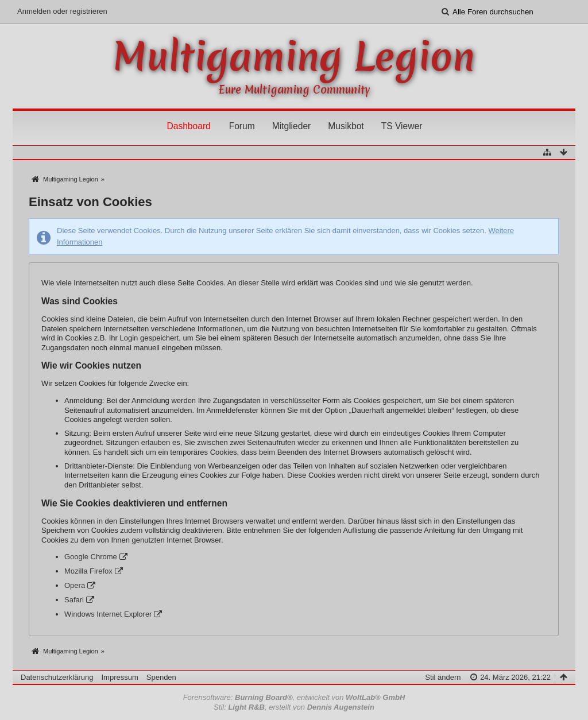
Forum (242, 126)
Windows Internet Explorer (108, 614)
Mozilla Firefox (88, 571)
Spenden (161, 677)
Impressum (119, 677)
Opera (75, 585)
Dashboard (188, 126)
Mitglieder (292, 126)
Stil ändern (443, 677)
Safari (74, 600)
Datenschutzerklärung (57, 677)
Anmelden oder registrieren (62, 11)
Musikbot (346, 126)
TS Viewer (402, 126)
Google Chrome (91, 557)
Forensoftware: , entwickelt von (294, 697)
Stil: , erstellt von (294, 707)
